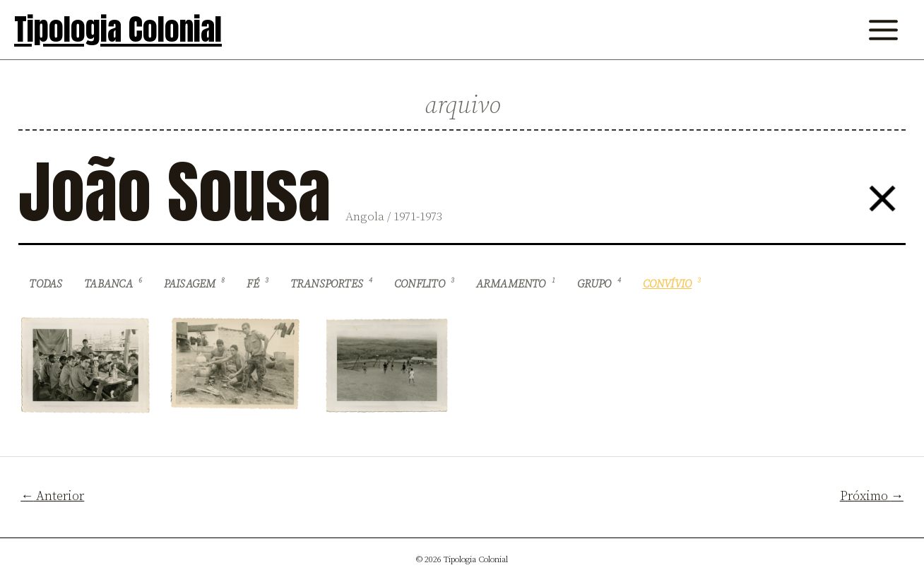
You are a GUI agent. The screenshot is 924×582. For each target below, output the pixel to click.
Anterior (52, 496)
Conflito (424, 284)
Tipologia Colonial (118, 29)
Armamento (516, 284)
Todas (46, 284)
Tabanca (113, 284)
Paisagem (195, 284)
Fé (257, 284)
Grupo (599, 284)
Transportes (332, 284)
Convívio (672, 284)
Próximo (872, 496)
